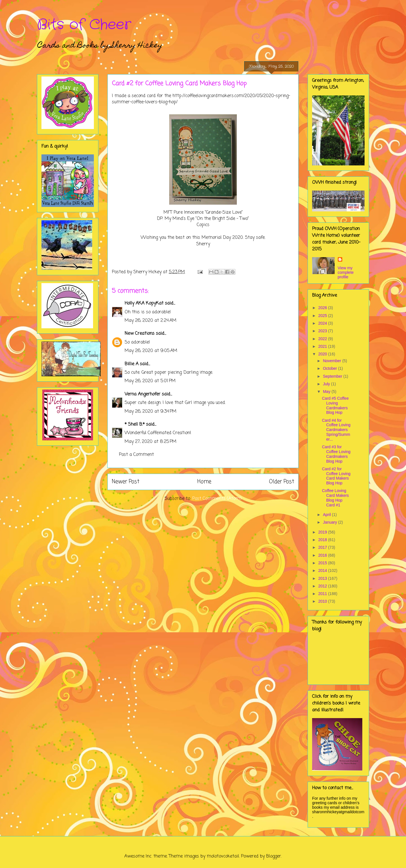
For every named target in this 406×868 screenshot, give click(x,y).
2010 (323, 601)
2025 (323, 316)
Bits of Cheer (84, 25)
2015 (323, 563)
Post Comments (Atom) (217, 499)
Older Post (282, 482)
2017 (323, 547)
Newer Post (126, 482)
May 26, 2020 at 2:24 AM (151, 321)
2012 (323, 586)
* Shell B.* (135, 425)
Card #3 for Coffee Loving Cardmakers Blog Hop (336, 454)
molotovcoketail (223, 856)
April (327, 515)
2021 (323, 346)
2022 (323, 339)
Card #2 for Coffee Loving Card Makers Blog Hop (336, 476)
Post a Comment (136, 455)
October (330, 368)
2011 (323, 594)
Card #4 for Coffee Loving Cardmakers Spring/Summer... (336, 430)
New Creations (140, 334)
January (330, 522)
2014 (323, 570)
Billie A (132, 364)
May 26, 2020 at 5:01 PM (150, 381)
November (332, 361)
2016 (323, 555)
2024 (323, 323)
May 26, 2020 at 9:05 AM (151, 351)
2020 (323, 354)
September (333, 376)
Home (204, 482)
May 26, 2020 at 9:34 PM (151, 412)
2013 (323, 578)
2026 (323, 308)
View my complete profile (346, 272)
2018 (323, 540)
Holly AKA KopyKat (144, 303)
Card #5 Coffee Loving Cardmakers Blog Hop (335, 405)
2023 (323, 331)
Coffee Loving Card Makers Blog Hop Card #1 (335, 498)
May (327, 392)
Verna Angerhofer (143, 394)
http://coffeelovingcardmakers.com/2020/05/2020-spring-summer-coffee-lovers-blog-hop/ (201, 99)
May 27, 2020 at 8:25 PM (151, 442)
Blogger (274, 856)
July (327, 384)
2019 (323, 532)
